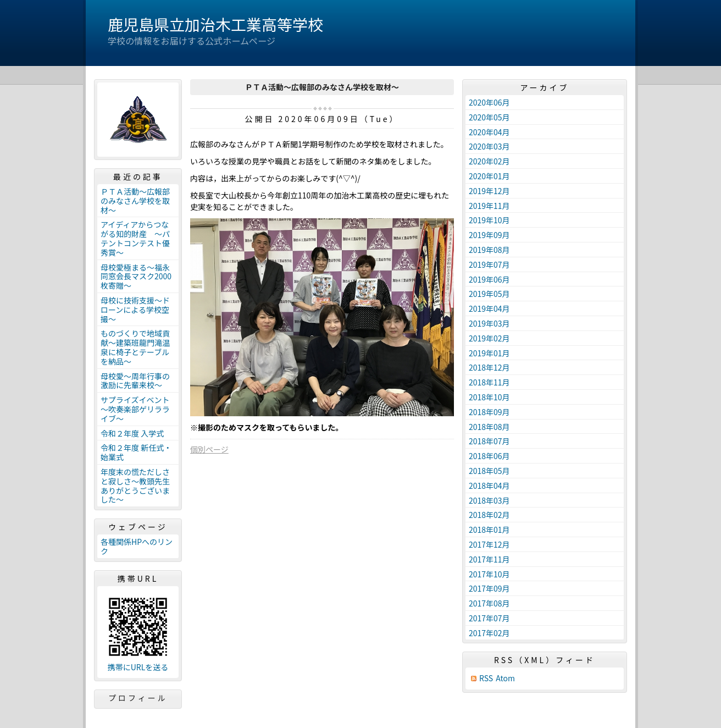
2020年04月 (489, 132)
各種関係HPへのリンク (137, 546)
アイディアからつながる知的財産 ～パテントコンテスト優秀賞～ (135, 238)
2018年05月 (489, 471)
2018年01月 (489, 530)
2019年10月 (489, 220)
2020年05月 (489, 117)
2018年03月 (489, 500)
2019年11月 (489, 206)
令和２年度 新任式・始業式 (136, 452)
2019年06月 (489, 279)
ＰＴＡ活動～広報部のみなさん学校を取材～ (135, 201)
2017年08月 (489, 603)
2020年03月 (489, 146)
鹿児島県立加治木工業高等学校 (215, 24)
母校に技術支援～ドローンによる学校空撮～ (135, 310)
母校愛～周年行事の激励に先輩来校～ (135, 381)
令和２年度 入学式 (132, 433)
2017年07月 (489, 618)
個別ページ (209, 449)
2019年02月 (489, 338)
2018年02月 (489, 515)
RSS (486, 678)
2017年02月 (489, 633)
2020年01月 (489, 176)
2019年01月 (489, 353)
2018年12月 (489, 367)
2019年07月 (489, 264)
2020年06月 (489, 102)
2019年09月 (489, 235)
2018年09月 (489, 412)
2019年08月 (489, 250)
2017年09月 (489, 588)
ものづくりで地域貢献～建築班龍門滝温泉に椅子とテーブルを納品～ (135, 347)
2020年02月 (489, 161)
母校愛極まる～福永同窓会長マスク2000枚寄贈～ (136, 277)
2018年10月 (489, 397)
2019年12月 (489, 191)
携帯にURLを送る (138, 667)
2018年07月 (489, 441)
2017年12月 (489, 544)
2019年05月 (489, 294)
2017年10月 (489, 574)
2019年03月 (489, 323)
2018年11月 (489, 382)
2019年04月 (489, 308)
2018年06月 (489, 456)
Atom (505, 678)
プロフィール (138, 698)
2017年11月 (489, 559)
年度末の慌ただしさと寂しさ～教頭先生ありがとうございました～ (135, 486)
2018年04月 (489, 486)
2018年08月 (489, 427)
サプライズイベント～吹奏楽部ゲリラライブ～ (135, 409)
